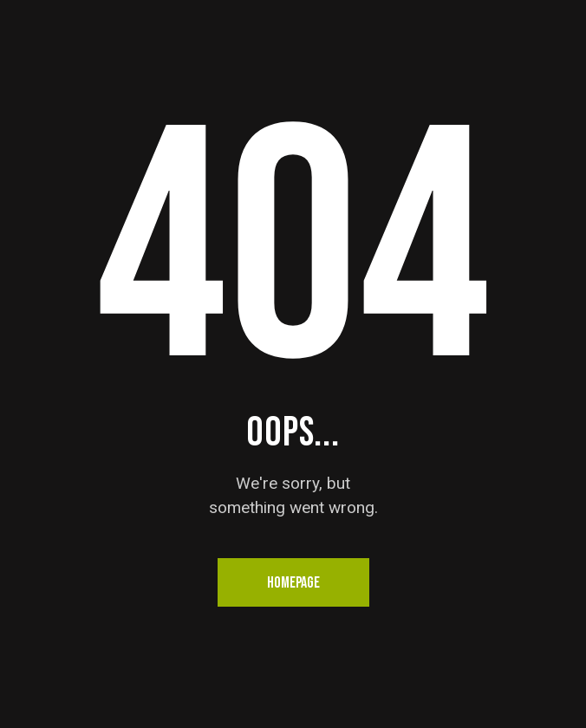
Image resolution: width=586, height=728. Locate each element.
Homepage (293, 583)
